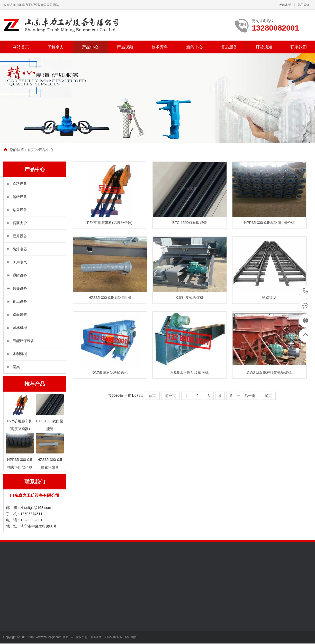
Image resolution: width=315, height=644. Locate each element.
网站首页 (21, 47)
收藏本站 (285, 5)
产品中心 (90, 47)
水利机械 (20, 354)
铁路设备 (20, 184)
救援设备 (20, 288)
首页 (31, 150)
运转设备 (20, 197)
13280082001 (306, 291)
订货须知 (264, 47)
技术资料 (160, 47)
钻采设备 (20, 210)
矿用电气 (20, 262)
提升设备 (20, 236)
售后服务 (229, 47)
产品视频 (125, 47)
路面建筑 (20, 315)
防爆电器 (20, 249)
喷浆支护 (20, 223)
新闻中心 (194, 47)
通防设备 (20, 275)
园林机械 (20, 328)
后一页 (250, 396)
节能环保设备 (23, 341)
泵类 (16, 367)
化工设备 (304, 5)
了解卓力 (56, 47)
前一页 (170, 396)
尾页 (268, 396)
